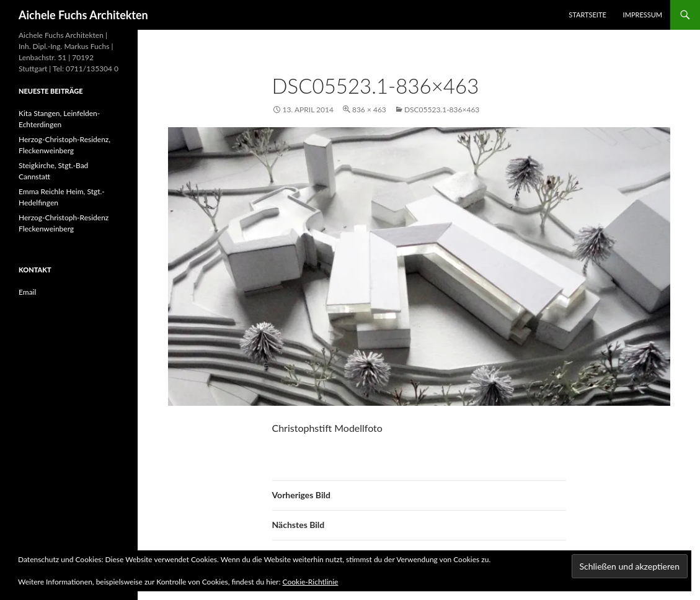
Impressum (643, 15)
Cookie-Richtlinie (311, 582)
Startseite (587, 15)
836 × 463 (369, 110)
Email (27, 292)
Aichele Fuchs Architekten (83, 15)
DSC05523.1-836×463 (442, 110)
